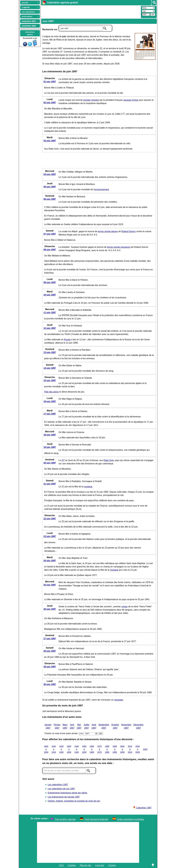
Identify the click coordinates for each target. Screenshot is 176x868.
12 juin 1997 (50, 328)
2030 (145, 749)
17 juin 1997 (50, 414)
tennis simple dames (108, 231)
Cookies (72, 865)
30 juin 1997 (50, 684)
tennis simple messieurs (119, 247)
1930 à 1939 (69, 749)
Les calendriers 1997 (58, 785)
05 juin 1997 (50, 187)
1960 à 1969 (92, 749)
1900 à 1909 (46, 749)
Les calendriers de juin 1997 (61, 789)
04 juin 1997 (50, 174)
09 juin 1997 (50, 282)
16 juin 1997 (50, 401)
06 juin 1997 (50, 199)
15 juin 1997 (50, 380)
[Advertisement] (91, 12)
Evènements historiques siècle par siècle (67, 793)
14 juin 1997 (50, 368)
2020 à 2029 (138, 749)
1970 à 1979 (100, 749)
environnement (102, 189)
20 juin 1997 (50, 463)
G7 (63, 460)
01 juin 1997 (50, 82)
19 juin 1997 (50, 447)
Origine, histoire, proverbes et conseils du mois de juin (74, 801)
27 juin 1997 (50, 639)
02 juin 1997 (50, 103)
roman (124, 607)
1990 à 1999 (115, 749)
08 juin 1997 (50, 250)
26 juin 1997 (50, 609)
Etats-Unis (109, 460)
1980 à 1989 (107, 749)
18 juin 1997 (50, 435)
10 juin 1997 (50, 295)
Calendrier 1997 (142, 808)
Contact (112, 865)
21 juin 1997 (50, 484)
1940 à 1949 (77, 749)
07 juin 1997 (50, 234)
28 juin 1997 (50, 651)
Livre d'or (100, 865)
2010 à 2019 (130, 749)
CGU (61, 865)
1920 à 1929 (61, 749)
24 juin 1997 (50, 561)
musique (88, 487)
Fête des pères (52, 392)
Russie (67, 340)
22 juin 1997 (50, 519)
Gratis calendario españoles (131, 819)
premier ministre (91, 100)
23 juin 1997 (50, 536)
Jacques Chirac (131, 100)
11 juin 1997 (50, 313)
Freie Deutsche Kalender (96, 819)
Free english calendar (65, 819)
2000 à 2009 (122, 749)
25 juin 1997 (50, 585)
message (119, 700)
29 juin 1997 (50, 667)
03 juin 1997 (50, 141)
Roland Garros (128, 231)
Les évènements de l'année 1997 (64, 797)
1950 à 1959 (84, 749)
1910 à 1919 (54, 749)
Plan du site (85, 865)
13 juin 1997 (50, 352)
